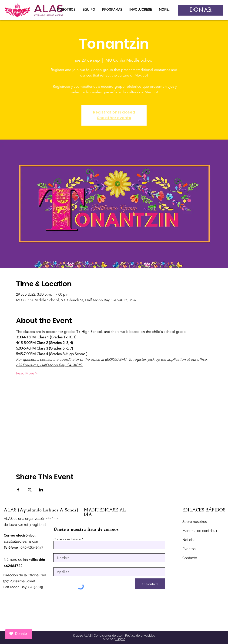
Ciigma (120, 639)
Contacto (190, 558)
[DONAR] (201, 10)
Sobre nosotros (195, 522)
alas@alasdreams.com (22, 541)
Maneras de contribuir (200, 531)
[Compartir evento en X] (30, 490)
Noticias (189, 540)
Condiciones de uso (108, 636)
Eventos (189, 549)
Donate (18, 634)
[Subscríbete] (150, 584)
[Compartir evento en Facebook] (18, 490)
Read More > (27, 373)
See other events (114, 118)
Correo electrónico (67, 539)
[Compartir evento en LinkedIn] (41, 490)
